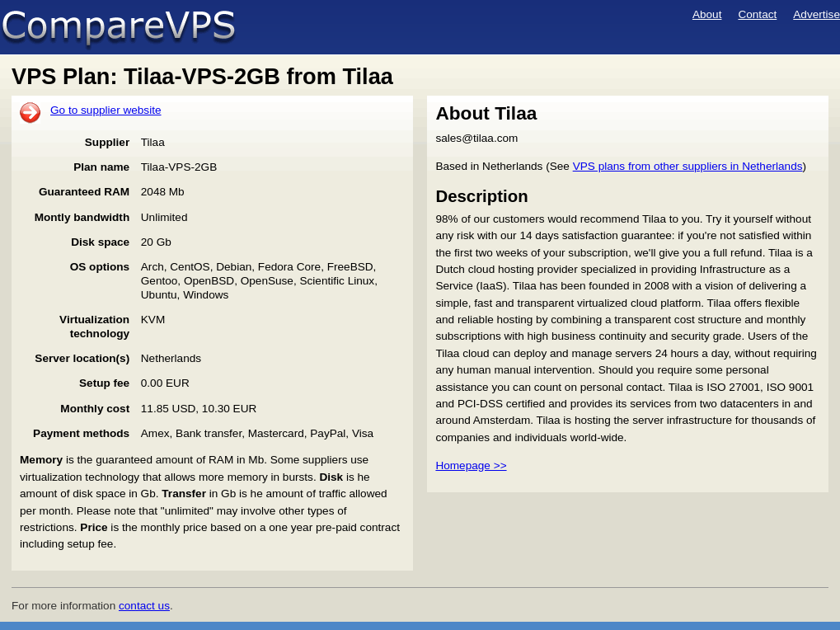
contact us (144, 606)
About (707, 14)
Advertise (817, 14)
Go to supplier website (106, 110)
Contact (757, 14)
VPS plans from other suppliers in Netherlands (688, 166)
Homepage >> (471, 465)
